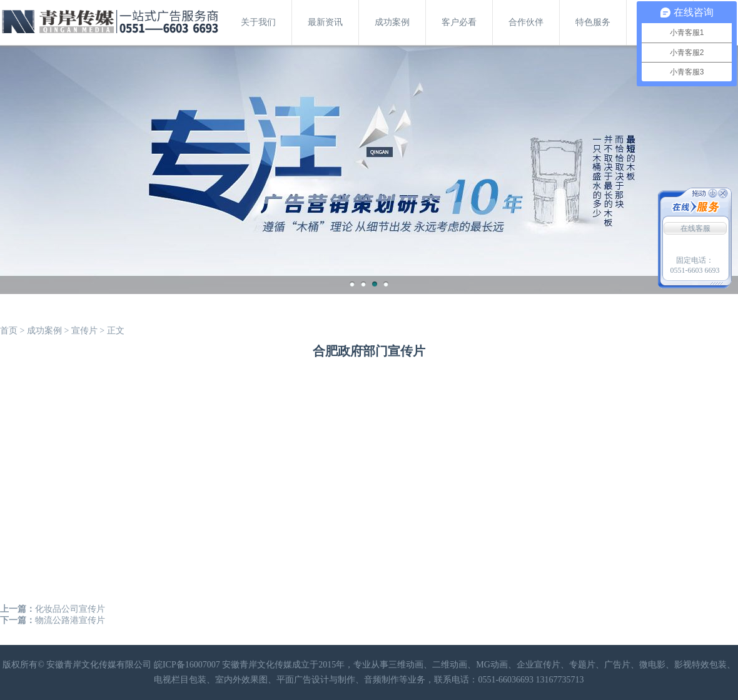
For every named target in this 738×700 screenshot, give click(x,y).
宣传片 (84, 331)
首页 (9, 331)
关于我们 (258, 22)
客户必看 (459, 22)
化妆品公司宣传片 (70, 609)
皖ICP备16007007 (187, 665)
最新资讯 (325, 22)
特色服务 (593, 22)
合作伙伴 (526, 22)
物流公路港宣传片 (70, 620)
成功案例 (392, 22)
